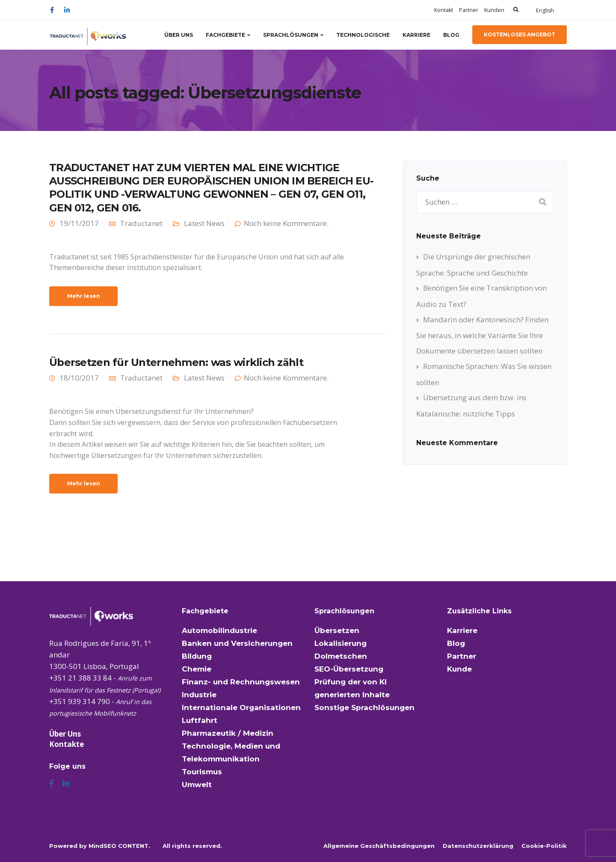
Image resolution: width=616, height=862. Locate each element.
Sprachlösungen (291, 35)
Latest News (204, 223)
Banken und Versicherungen (237, 643)
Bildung (197, 656)
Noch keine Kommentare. (286, 223)
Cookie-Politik (544, 846)
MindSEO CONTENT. (119, 846)
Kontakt (444, 10)
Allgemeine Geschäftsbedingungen (379, 846)
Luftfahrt (200, 720)
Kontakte (67, 744)
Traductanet (141, 223)
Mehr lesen (84, 296)
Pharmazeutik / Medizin (228, 733)
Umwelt (197, 785)
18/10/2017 (79, 378)
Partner (469, 10)
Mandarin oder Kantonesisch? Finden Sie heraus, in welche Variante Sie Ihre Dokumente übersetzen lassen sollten (482, 335)
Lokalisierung (341, 643)
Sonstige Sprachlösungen (364, 707)
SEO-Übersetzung (349, 669)
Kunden (494, 10)
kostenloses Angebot (520, 34)
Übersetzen (337, 630)
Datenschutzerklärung (478, 846)
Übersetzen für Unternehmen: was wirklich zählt (176, 362)
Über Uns (179, 35)
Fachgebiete (225, 35)
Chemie (197, 669)
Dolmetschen (341, 656)
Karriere (416, 35)
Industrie (199, 695)
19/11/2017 (79, 223)
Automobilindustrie (219, 630)
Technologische (363, 35)
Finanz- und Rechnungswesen (241, 682)
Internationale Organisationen (241, 707)
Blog (451, 35)
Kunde (459, 669)
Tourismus (202, 772)
